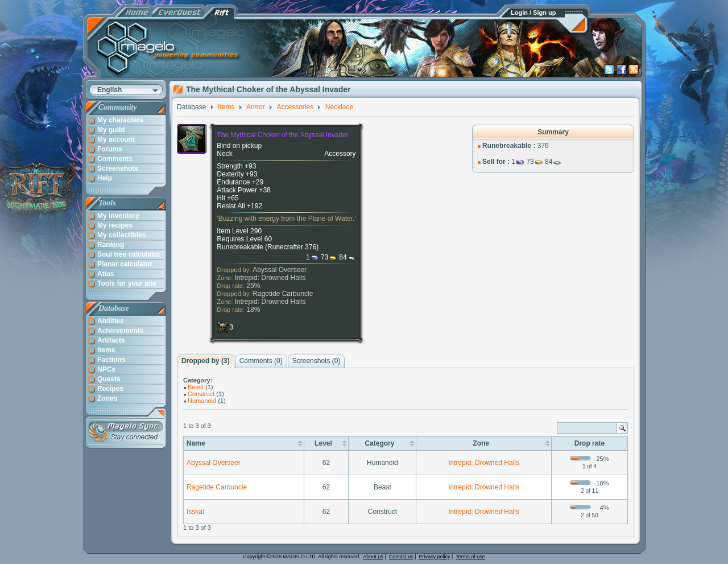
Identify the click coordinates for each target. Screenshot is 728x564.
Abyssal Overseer (280, 270)
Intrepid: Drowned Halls (270, 278)
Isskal (195, 512)
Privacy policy (435, 557)
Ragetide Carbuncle (283, 294)
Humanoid (202, 401)
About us (373, 557)
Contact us (401, 557)
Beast (196, 387)
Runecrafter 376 (292, 247)
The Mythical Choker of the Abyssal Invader (282, 135)
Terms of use (470, 557)
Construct (201, 394)
